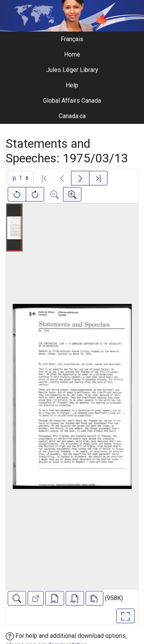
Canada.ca (72, 116)
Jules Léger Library (72, 70)
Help (72, 85)
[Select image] (21, 178)
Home (72, 54)
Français (72, 39)
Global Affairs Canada (72, 101)
